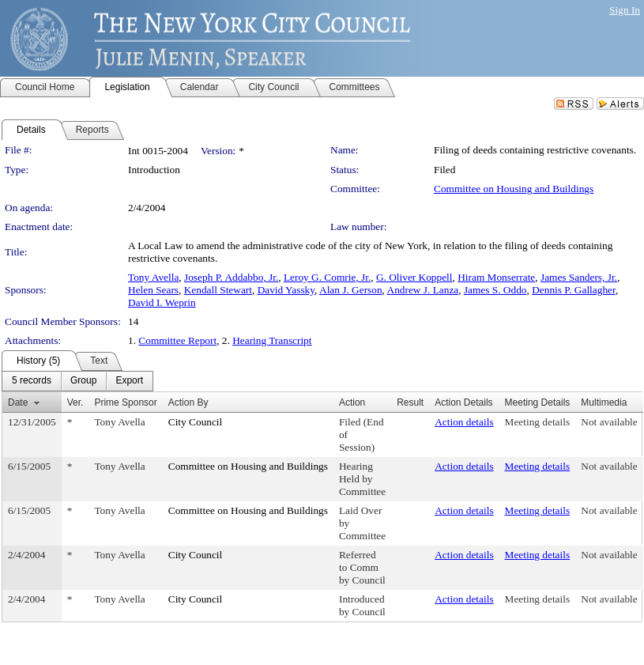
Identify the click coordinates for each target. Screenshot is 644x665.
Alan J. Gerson (351, 290)
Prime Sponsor (125, 402)
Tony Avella (153, 277)
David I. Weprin (162, 302)
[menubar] (77, 381)
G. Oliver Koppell (414, 277)
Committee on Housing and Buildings (514, 189)
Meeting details (538, 422)
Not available (609, 422)
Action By (188, 402)
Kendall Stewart (218, 290)
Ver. (75, 402)
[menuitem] (32, 381)
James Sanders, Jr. (579, 277)
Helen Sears (153, 290)
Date (18, 402)
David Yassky (286, 290)
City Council (196, 422)
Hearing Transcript (272, 340)
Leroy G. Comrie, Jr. (327, 277)
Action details (464, 422)
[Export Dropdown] (129, 381)
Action (352, 402)
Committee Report (177, 340)
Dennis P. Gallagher (574, 290)
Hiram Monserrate (496, 277)
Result (410, 402)
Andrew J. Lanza (423, 290)
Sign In (625, 10)
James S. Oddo (495, 290)
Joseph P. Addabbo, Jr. (231, 277)
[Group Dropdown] (83, 381)
